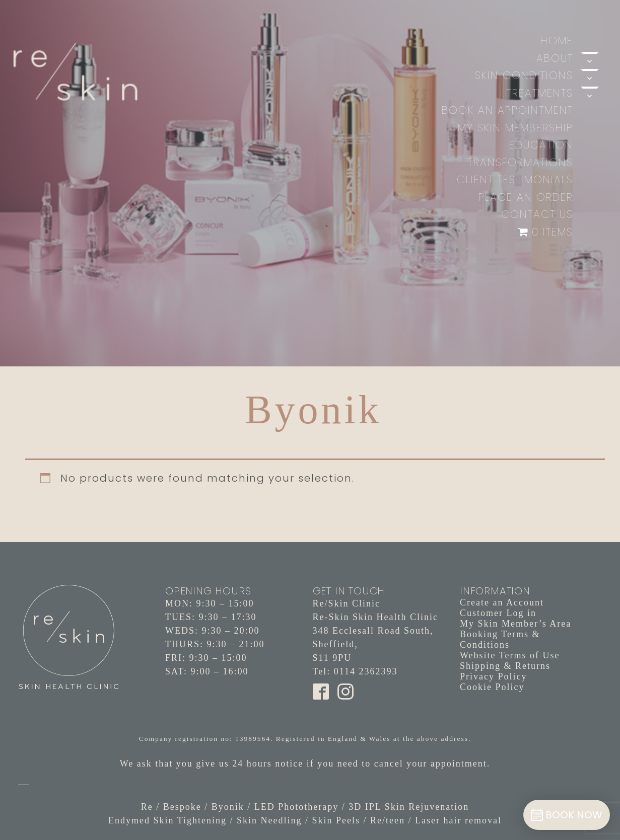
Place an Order (526, 197)
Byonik (228, 807)
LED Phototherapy (296, 807)
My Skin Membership (515, 128)
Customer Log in (498, 613)
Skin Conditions (524, 75)
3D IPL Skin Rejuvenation (409, 807)
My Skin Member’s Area (515, 624)
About (555, 58)
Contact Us (537, 214)
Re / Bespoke (171, 807)
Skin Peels (336, 820)
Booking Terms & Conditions (500, 639)
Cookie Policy (492, 687)
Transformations (521, 162)
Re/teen (388, 820)
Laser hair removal (458, 820)
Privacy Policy (494, 676)
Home (557, 41)
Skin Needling (269, 820)
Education (541, 145)
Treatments (540, 93)
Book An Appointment (507, 110)
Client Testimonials (515, 179)
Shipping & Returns (505, 666)
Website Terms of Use (510, 655)
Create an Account (502, 602)
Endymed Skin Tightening (167, 820)
